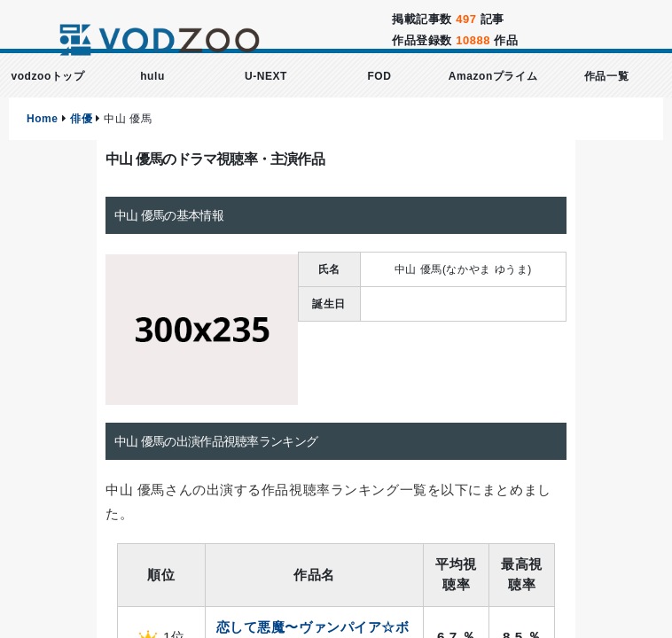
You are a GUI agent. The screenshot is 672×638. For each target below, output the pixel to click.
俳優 (81, 119)
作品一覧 (606, 76)
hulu (152, 76)
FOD (379, 76)
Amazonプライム (493, 76)
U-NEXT (266, 76)
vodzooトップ (47, 76)
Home (43, 119)
